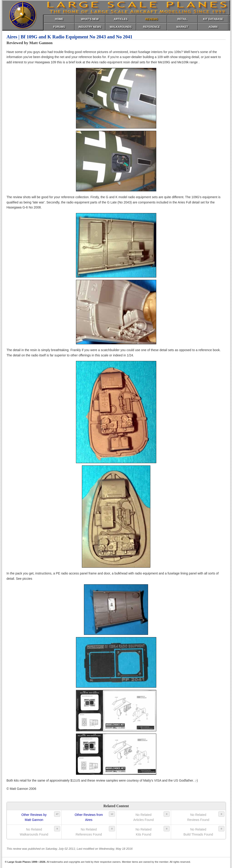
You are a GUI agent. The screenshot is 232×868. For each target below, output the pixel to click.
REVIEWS (151, 19)
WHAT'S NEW (90, 19)
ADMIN (213, 27)
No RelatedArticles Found (143, 817)
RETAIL (182, 19)
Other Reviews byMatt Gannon (34, 817)
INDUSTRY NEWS (90, 27)
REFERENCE (151, 27)
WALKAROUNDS (121, 27)
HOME (59, 19)
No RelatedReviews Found (198, 817)
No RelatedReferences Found (89, 832)
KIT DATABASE (213, 19)
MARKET (182, 27)
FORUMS (59, 27)
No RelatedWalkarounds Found (34, 832)
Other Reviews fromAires (89, 817)
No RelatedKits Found (143, 832)
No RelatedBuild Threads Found (198, 832)
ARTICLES (121, 19)
